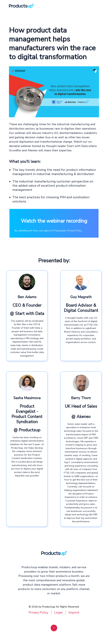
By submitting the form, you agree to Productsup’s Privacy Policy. (48, 231)
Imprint (74, 612)
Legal (58, 612)
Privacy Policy (38, 612)
